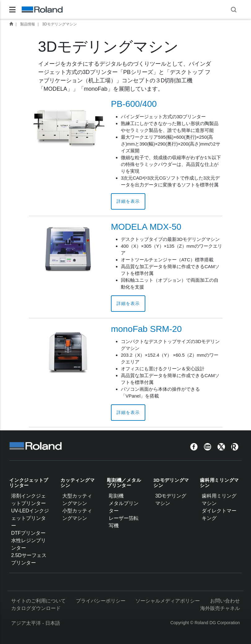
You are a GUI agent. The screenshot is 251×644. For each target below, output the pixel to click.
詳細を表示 (128, 201)
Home (11, 24)
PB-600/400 (134, 104)
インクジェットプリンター (29, 483)
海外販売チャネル (220, 608)
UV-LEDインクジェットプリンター (30, 518)
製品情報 (28, 24)
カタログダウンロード (36, 608)
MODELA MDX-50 (146, 227)
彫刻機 (116, 496)
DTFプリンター (28, 533)
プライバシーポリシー (101, 601)
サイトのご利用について (38, 601)
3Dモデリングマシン (59, 24)
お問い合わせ (225, 601)
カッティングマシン (77, 483)
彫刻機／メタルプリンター (124, 483)
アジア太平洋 (26, 623)
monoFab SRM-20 (146, 329)
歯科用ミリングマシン (219, 483)
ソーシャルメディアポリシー (168, 601)
